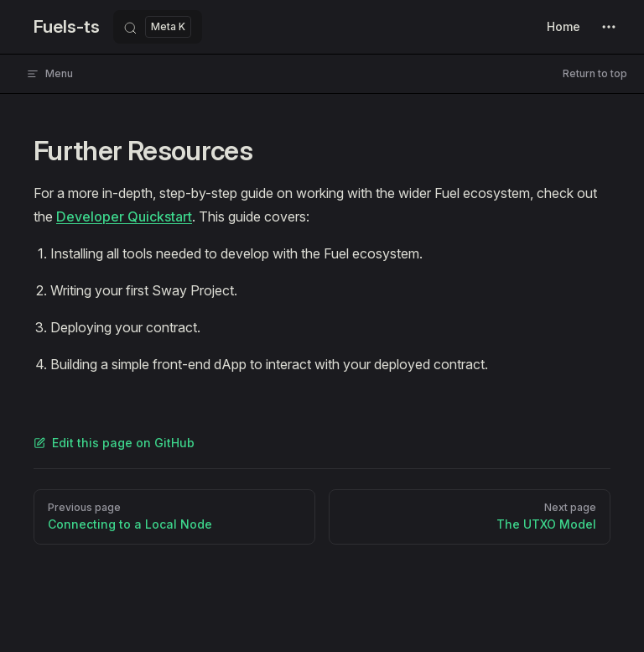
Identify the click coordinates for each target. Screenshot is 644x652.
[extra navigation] (609, 27)
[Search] (158, 27)
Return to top (595, 73)
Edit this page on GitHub (114, 443)
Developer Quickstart (124, 216)
